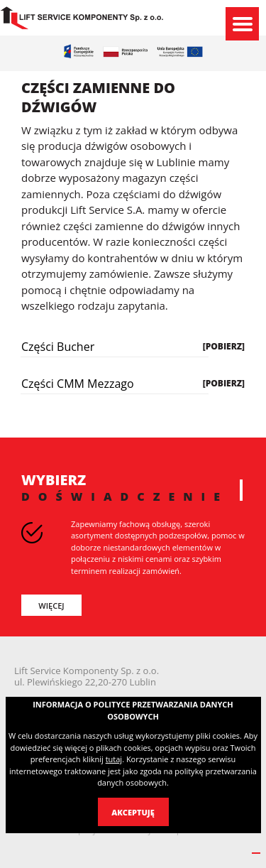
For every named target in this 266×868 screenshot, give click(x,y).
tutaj (114, 759)
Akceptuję (133, 812)
